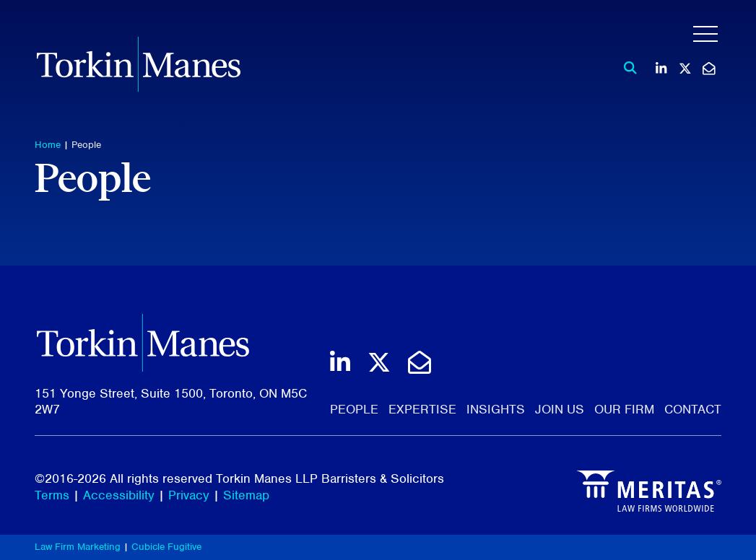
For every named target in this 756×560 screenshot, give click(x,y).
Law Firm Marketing (78, 547)
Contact (693, 409)
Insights (496, 409)
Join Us (560, 409)
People (86, 145)
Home (48, 145)
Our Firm (624, 409)
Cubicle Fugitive (166, 547)
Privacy (189, 495)
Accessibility (119, 495)
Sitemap (246, 495)
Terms (52, 495)
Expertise (422, 409)
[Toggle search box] (626, 68)
